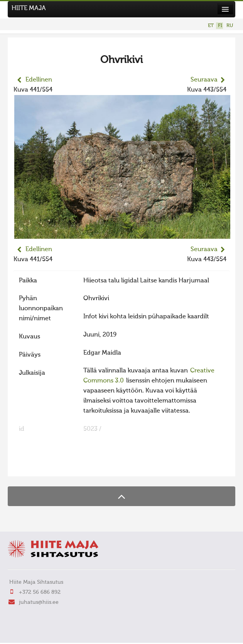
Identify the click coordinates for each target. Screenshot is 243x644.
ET (211, 26)
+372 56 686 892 (40, 592)
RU (230, 26)
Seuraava (204, 80)
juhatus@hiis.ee (39, 602)
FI (220, 26)
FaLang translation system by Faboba (41, 466)
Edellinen (39, 80)
